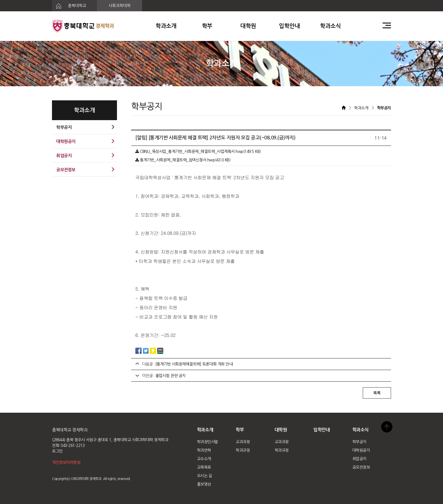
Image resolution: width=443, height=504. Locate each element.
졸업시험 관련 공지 (171, 376)
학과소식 (331, 26)
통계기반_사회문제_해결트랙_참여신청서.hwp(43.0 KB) (183, 160)
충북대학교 (69, 6)
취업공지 (359, 459)
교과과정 (243, 442)
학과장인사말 (208, 442)
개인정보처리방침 (66, 462)
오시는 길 (205, 476)
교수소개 (204, 459)
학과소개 (166, 26)
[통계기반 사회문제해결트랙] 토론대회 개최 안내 (194, 364)
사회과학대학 (120, 6)
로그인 (57, 451)
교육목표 (204, 467)
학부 (207, 26)
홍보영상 (204, 484)
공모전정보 (361, 467)
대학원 (248, 26)
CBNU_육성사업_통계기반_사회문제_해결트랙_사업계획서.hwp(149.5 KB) (198, 152)
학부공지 (359, 442)
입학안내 (289, 26)
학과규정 (243, 450)
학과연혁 (204, 450)
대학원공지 (361, 450)
